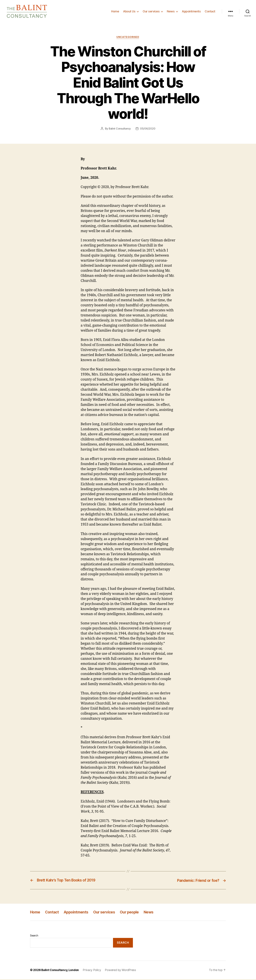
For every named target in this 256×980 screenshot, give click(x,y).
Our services (151, 12)
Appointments (191, 12)
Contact (210, 12)
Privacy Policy (93, 971)
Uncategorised (128, 38)
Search (34, 936)
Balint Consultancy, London (60, 971)
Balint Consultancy (120, 130)
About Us (129, 12)
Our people (134, 913)
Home (115, 12)
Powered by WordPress (122, 971)
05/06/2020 (148, 130)
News (171, 12)
